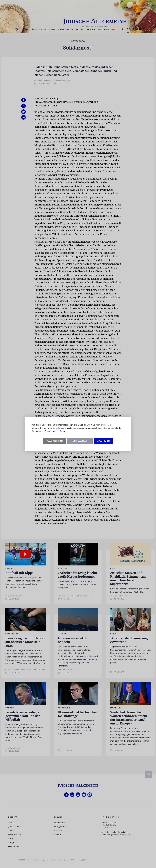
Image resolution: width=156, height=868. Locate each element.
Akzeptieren (103, 441)
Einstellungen (80, 441)
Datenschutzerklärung (55, 431)
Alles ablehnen (55, 441)
